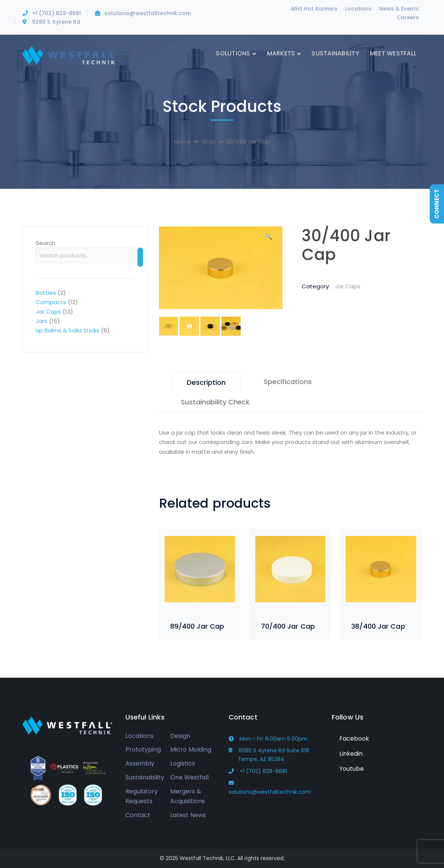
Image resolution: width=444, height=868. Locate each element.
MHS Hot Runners (314, 9)
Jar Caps (348, 286)
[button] (269, 239)
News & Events (399, 9)
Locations (358, 9)
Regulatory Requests (142, 796)
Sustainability (145, 777)
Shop (209, 142)
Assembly (140, 763)
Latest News (188, 815)
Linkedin (347, 754)
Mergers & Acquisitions (188, 796)
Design (180, 736)
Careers (408, 17)
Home (182, 142)
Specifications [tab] (288, 382)
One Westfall (189, 777)
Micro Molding (191, 749)
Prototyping (143, 749)
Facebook (350, 739)
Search (46, 243)
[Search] (140, 257)
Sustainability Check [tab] (215, 402)
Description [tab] (206, 382)
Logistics (183, 763)
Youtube (348, 769)
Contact (138, 815)
